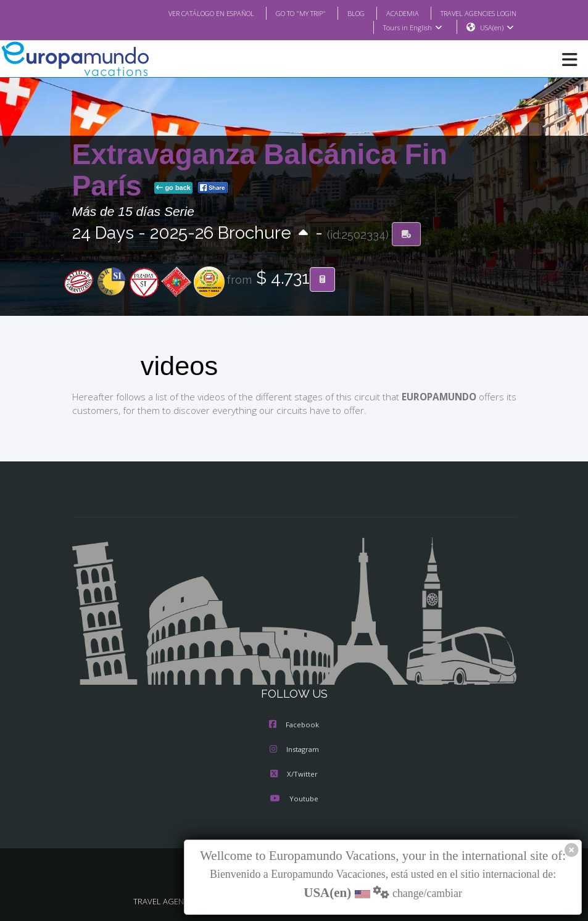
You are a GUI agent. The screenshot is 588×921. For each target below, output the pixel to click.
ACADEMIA (391, 13)
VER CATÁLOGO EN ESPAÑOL (186, 13)
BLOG (343, 13)
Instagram (294, 750)
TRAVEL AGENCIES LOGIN (473, 13)
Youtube (294, 799)
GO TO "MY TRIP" (284, 13)
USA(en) (496, 28)
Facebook (294, 725)
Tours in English (412, 28)
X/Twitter (294, 775)
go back (173, 188)
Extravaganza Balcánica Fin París (260, 171)
